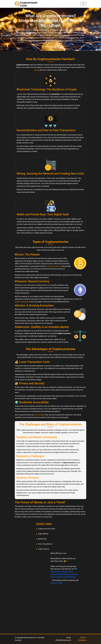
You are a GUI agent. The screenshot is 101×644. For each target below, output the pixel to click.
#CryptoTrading (68, 572)
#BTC (53, 577)
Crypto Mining (43, 534)
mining (36, 70)
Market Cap (42, 539)
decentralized (39, 415)
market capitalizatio (22, 302)
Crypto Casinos (44, 549)
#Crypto (59, 572)
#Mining (75, 574)
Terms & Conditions (82, 639)
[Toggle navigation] (83, 4)
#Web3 (53, 572)
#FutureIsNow (67, 574)
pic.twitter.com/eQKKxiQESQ (65, 577)
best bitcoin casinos (53, 266)
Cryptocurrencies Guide (47, 529)
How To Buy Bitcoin (45, 544)
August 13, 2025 (56, 583)
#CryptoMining (56, 574)
